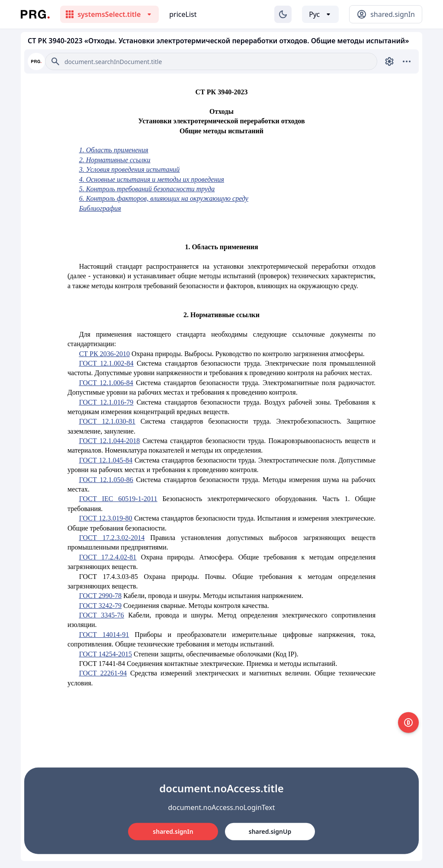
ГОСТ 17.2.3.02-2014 (112, 538)
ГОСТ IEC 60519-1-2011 (118, 499)
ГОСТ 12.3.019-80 (106, 518)
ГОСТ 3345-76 (102, 615)
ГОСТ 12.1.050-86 (106, 480)
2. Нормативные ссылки (115, 160)
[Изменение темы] (283, 14)
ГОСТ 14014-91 (104, 635)
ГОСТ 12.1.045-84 (106, 460)
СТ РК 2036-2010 (104, 354)
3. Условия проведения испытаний (130, 169)
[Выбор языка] (320, 14)
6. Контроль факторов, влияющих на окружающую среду (164, 198)
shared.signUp (270, 831)
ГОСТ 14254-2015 (106, 654)
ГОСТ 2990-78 (100, 596)
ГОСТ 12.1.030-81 (107, 421)
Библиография (100, 208)
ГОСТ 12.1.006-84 (106, 383)
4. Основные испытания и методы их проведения (152, 179)
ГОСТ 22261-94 (103, 673)
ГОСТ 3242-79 (100, 606)
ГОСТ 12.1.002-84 (106, 363)
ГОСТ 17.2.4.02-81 (108, 557)
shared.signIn (173, 831)
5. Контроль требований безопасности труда (147, 189)
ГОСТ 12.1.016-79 (106, 402)
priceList (183, 14)
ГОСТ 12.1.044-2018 (110, 441)
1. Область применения (114, 150)
